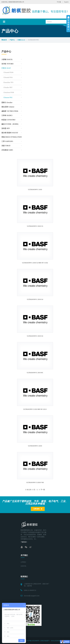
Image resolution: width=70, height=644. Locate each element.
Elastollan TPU (9, 82)
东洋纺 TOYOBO (7, 64)
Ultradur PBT (8, 87)
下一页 (43, 490)
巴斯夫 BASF (21, 40)
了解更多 (24, 542)
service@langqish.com (32, 596)
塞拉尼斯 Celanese (8, 107)
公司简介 (23, 562)
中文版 (59, 2)
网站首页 (4, 40)
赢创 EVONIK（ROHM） (10, 124)
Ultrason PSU (8, 97)
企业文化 (23, 566)
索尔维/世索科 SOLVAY (10, 133)
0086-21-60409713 (30, 590)
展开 (68, 24)
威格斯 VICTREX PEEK (10, 111)
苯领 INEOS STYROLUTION (12, 137)
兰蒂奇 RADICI (7, 115)
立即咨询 (38, 509)
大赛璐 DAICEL (7, 59)
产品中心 (12, 40)
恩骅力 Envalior (7, 102)
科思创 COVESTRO (8, 120)
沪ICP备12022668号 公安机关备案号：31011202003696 (44, 641)
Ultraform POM (9, 92)
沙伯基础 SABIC (7, 150)
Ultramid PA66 (8, 72)
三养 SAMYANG (7, 141)
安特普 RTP (6, 128)
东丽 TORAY (6, 146)
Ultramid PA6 (8, 77)
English (66, 2)
